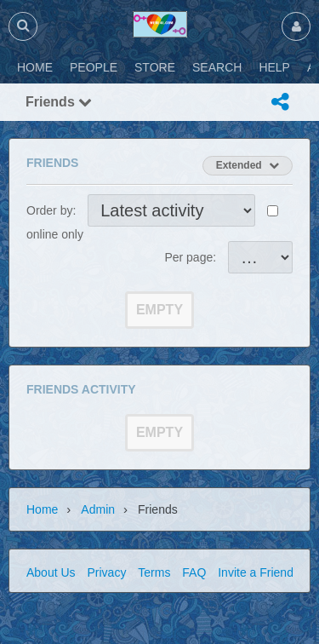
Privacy (106, 572)
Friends (59, 102)
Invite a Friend (256, 572)
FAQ (194, 572)
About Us (51, 572)
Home (42, 509)
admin (98, 509)
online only (55, 234)
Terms (154, 572)
